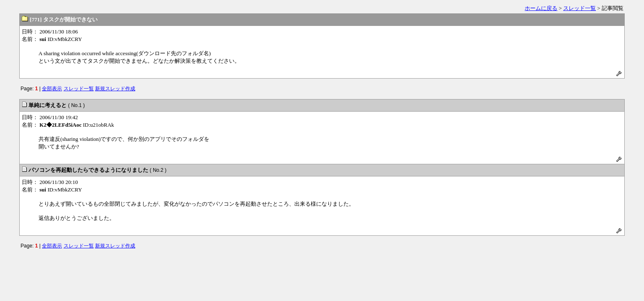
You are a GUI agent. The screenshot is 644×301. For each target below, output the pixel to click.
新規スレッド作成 (115, 89)
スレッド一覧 (580, 8)
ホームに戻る (541, 8)
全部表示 (52, 89)
